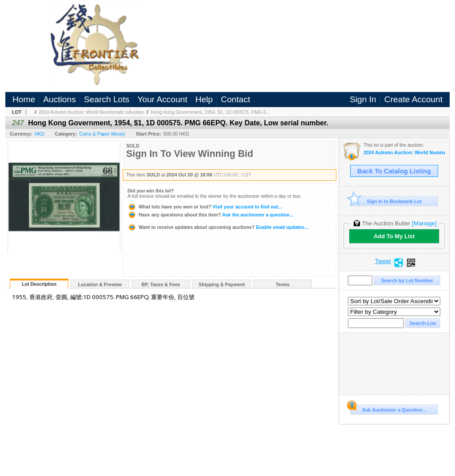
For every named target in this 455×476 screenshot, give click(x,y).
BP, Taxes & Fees (161, 284)
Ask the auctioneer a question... (210, 215)
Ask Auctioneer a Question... (388, 408)
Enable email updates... (218, 227)
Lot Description (39, 284)
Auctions (60, 99)
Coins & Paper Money (102, 134)
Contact (235, 99)
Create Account (413, 99)
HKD (39, 134)
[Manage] (424, 223)
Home (24, 99)
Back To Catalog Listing (394, 171)
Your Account (162, 99)
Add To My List (394, 236)
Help (204, 99)
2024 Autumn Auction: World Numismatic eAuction (91, 112)
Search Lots (107, 99)
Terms (282, 284)
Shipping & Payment (222, 284)
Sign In (363, 99)
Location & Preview (100, 284)
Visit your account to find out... (205, 207)
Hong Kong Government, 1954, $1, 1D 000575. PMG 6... (210, 112)
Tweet (383, 261)
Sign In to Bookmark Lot (386, 201)
